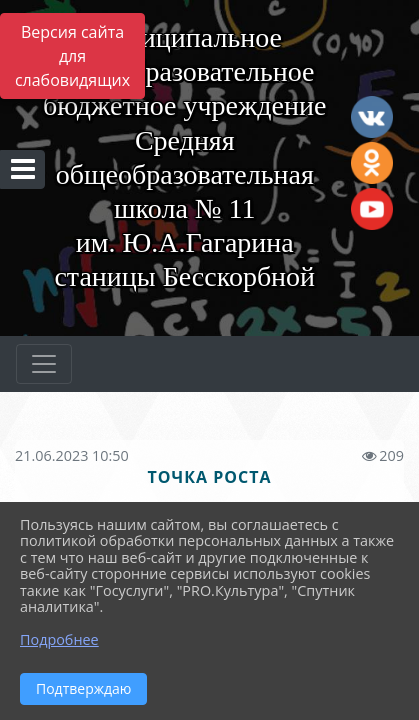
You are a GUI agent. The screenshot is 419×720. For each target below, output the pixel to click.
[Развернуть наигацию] (44, 364)
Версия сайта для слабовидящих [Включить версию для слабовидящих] (72, 56)
